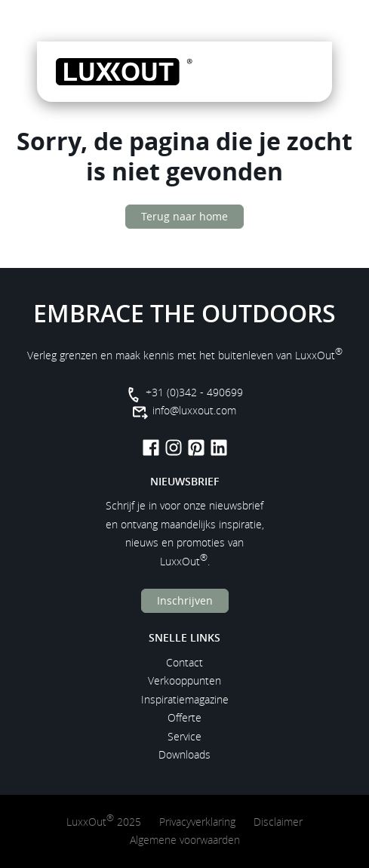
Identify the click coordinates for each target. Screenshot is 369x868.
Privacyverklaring (197, 822)
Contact (184, 662)
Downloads (184, 754)
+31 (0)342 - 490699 (194, 392)
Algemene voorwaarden (185, 840)
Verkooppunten (184, 680)
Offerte (184, 717)
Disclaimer (278, 822)
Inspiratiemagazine (185, 699)
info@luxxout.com (194, 410)
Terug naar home (184, 216)
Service (184, 736)
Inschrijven (185, 600)
